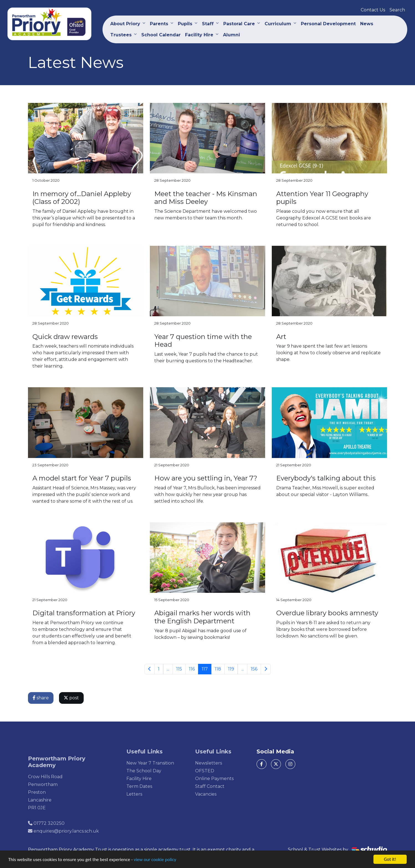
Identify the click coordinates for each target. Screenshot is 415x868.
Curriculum (278, 24)
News (367, 24)
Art (282, 337)
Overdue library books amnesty (328, 613)
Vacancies (214, 794)
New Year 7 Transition (159, 763)
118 (218, 669)
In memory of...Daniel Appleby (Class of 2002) (82, 198)
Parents (159, 24)
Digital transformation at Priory (84, 613)
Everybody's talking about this (326, 478)
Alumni (231, 35)
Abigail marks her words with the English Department (203, 617)
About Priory (125, 24)
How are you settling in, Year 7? (206, 478)
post (72, 698)
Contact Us (373, 10)
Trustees (121, 35)
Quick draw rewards (66, 337)
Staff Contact (218, 786)
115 (179, 669)
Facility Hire (199, 35)
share (41, 698)
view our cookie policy (155, 860)
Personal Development (328, 24)
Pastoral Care (239, 24)
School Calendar (161, 35)
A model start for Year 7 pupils (82, 478)
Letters (143, 794)
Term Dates (148, 786)
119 (231, 669)
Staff (208, 24)
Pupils (185, 24)
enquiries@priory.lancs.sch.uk (66, 839)
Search (397, 10)
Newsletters (217, 763)
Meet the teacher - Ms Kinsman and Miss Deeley (206, 198)
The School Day (152, 771)
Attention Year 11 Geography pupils (323, 198)
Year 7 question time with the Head (204, 341)
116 (192, 669)
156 (254, 669)
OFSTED (213, 771)
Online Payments (223, 779)
